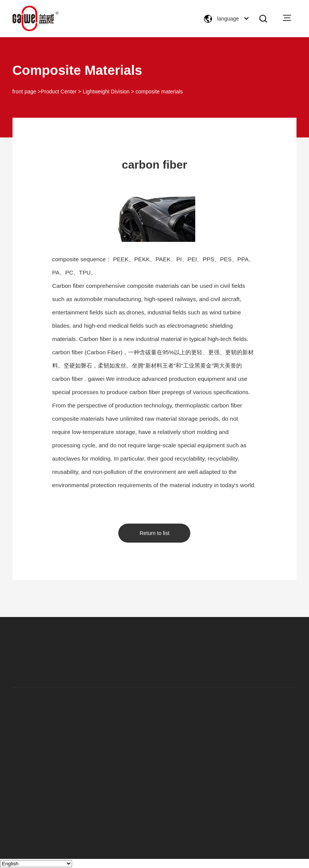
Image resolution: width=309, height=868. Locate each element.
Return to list (154, 533)
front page (24, 92)
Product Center (59, 92)
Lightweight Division (106, 92)
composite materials (159, 92)
